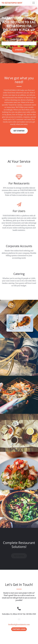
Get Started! (19, 131)
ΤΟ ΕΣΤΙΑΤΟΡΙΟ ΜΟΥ (12, 3)
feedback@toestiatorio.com (19, 625)
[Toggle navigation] (34, 3)
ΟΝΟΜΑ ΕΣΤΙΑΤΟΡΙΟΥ (19, 39)
